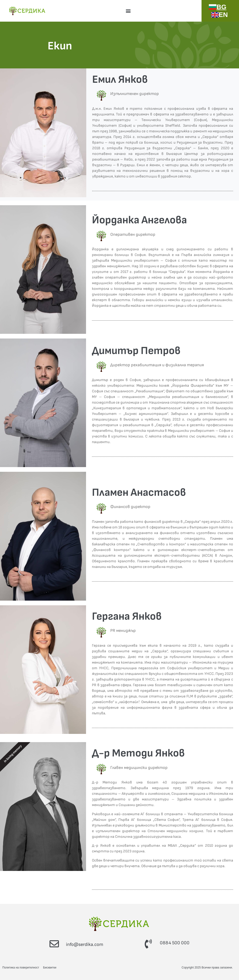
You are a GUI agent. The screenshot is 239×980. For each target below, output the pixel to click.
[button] (128, 11)
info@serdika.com (85, 945)
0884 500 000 (175, 943)
